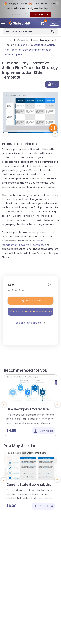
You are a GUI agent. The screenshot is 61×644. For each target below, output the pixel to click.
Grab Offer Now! (41, 14)
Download (43, 431)
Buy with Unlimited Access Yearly (31, 312)
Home (8, 40)
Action (10, 45)
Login (54, 23)
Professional (21, 40)
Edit (52, 84)
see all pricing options (30, 323)
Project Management (44, 40)
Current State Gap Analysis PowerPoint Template (28, 487)
